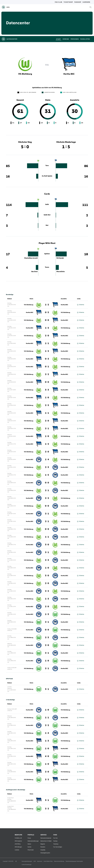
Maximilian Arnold (31, 258)
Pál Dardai (60, 258)
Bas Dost (34, 272)
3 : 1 (47, 552)
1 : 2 (47, 305)
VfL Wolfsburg (29, 305)
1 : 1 (47, 343)
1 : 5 (47, 475)
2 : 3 (47, 405)
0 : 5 (47, 312)
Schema (81, 305)
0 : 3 (47, 359)
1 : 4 (47, 460)
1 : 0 (47, 398)
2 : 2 (47, 374)
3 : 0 (47, 545)
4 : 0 (47, 756)
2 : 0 (47, 336)
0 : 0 (47, 320)
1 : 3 (47, 599)
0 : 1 (47, 367)
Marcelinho (61, 272)
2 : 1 (47, 429)
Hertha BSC (64, 305)
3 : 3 (47, 390)
